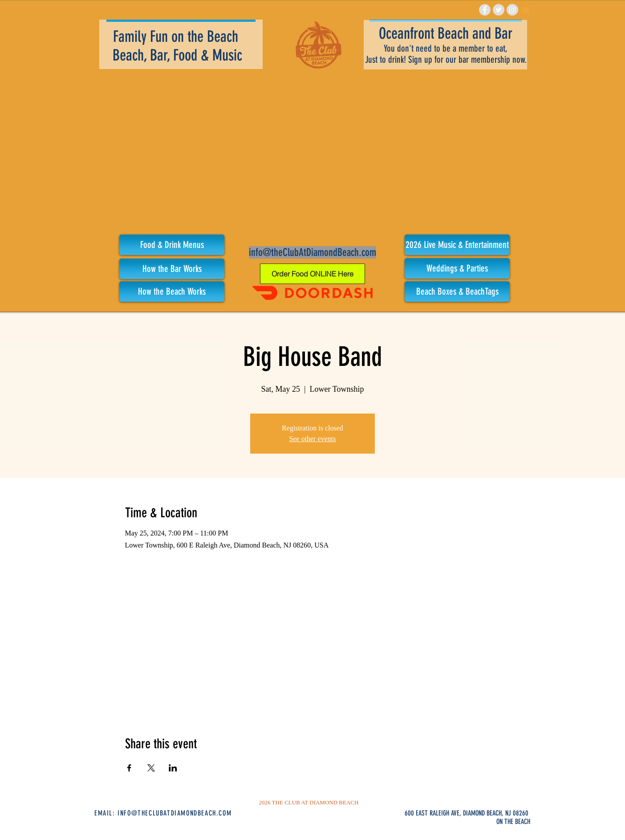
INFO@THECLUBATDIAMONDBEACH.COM (175, 813)
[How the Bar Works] (172, 269)
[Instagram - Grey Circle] (512, 10)
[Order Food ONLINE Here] (312, 274)
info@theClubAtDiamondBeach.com (312, 252)
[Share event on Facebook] (129, 768)
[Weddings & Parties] (457, 268)
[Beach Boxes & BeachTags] (457, 292)
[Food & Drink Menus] (172, 245)
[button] (457, 245)
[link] (526, 9)
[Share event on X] (151, 768)
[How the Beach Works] (172, 292)
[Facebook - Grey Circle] (485, 10)
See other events (313, 439)
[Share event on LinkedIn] (173, 768)
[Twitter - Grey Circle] (499, 10)
